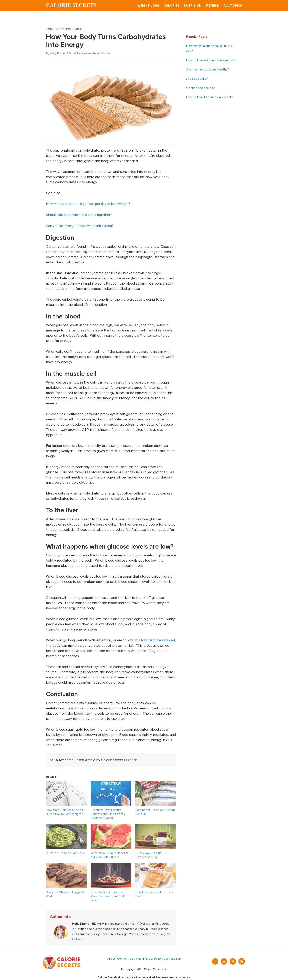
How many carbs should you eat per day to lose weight (90, 204)
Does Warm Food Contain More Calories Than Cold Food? (108, 895)
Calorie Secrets (72, 5)
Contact (122, 958)
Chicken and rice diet (201, 88)
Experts (132, 759)
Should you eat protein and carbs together (80, 215)
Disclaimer (136, 958)
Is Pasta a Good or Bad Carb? (65, 852)
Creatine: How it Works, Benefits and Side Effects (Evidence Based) (108, 813)
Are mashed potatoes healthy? (208, 70)
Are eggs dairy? (197, 79)
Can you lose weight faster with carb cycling (81, 226)
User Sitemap (172, 958)
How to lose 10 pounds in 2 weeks (210, 97)
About (111, 958)
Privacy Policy (153, 958)
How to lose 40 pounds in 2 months (211, 60)
